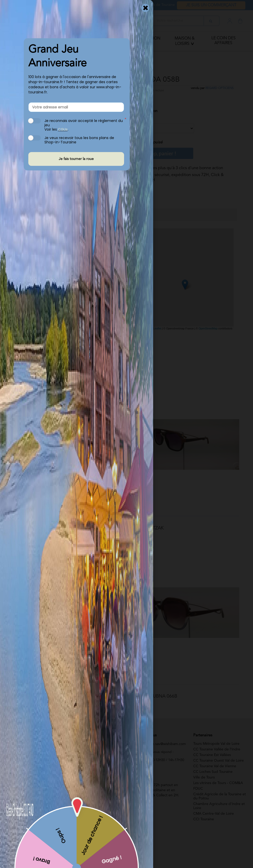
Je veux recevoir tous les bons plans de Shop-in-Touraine (79, 140)
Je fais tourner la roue (76, 159)
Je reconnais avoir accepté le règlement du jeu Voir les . (84, 125)
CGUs (63, 129)
